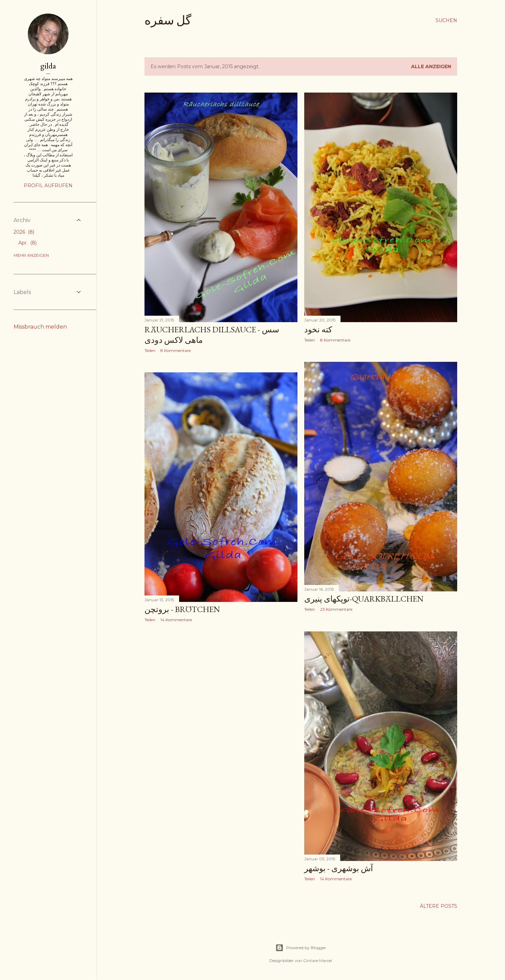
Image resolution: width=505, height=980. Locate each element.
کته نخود (318, 329)
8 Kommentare (176, 350)
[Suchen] (446, 20)
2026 (24, 232)
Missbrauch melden (40, 327)
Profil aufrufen (48, 185)
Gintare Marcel (318, 961)
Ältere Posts (439, 906)
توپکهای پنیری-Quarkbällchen (364, 599)
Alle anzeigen (431, 66)
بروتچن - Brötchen (182, 609)
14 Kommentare (176, 620)
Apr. (27, 243)
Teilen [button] (150, 350)
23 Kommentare (336, 609)
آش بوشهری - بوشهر (339, 868)
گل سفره (168, 20)
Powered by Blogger (301, 948)
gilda (48, 66)
